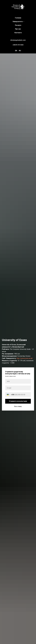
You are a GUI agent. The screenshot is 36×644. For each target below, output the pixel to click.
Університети (18, 22)
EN (16, 51)
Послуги (18, 25)
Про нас (18, 29)
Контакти (18, 33)
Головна (18, 18)
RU (20, 51)
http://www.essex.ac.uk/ (25, 358)
